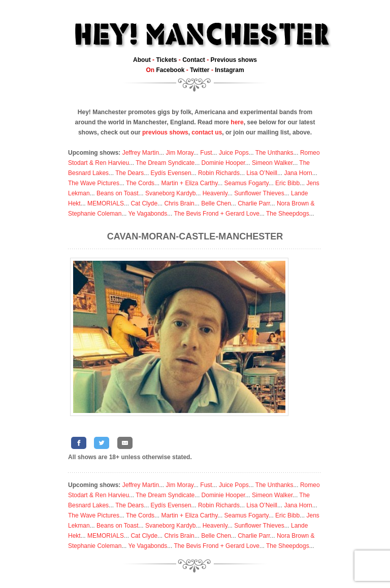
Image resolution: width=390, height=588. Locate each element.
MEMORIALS (106, 203)
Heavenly (215, 193)
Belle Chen (216, 203)
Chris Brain (179, 203)
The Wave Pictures (94, 183)
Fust (206, 153)
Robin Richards (219, 173)
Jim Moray (180, 153)
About (142, 60)
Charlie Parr (254, 203)
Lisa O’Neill (262, 173)
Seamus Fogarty (247, 183)
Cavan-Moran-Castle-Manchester (195, 236)
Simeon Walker (272, 163)
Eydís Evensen (171, 173)
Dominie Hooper (223, 163)
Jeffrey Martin (141, 153)
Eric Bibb (287, 183)
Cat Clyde (144, 203)
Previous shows (234, 60)
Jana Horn (298, 173)
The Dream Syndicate (165, 163)
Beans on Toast (118, 193)
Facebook (170, 70)
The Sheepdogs (288, 214)
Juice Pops (234, 153)
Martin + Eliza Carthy (189, 183)
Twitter (200, 70)
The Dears (129, 173)
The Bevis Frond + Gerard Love (216, 214)
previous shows (165, 132)
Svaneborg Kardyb (170, 193)
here (237, 122)
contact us (207, 132)
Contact (194, 60)
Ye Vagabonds (148, 214)
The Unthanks (274, 153)
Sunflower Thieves (259, 193)
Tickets (166, 60)
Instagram (229, 70)
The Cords (140, 183)
